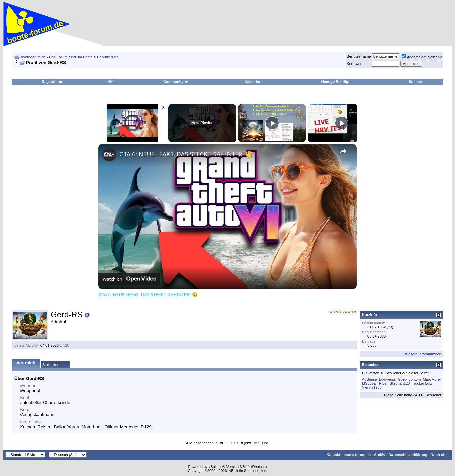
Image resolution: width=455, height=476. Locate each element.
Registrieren (52, 82)
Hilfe (112, 82)
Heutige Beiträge (336, 82)
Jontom (415, 379)
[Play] (272, 123)
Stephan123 (400, 383)
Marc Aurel (432, 379)
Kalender (253, 82)
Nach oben (440, 455)
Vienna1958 (372, 387)
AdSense (369, 379)
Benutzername (359, 56)
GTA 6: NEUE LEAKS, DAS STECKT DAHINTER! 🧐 (186, 154)
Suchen (415, 82)
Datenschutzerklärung (408, 455)
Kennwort (355, 64)
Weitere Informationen (423, 354)
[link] (109, 155)
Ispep (402, 379)
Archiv (379, 455)
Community (176, 82)
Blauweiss (387, 379)
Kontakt (334, 455)
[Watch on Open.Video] (129, 279)
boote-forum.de (357, 455)
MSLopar (369, 383)
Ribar (383, 383)
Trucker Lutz (422, 383)
